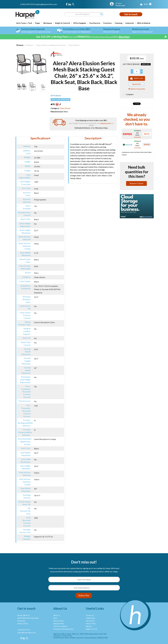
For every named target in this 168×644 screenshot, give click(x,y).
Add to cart (137, 78)
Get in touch (131, 14)
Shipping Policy (59, 624)
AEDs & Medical (144, 23)
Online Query (91, 618)
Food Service (95, 23)
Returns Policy (59, 621)
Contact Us (90, 615)
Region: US (90, 629)
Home (20, 45)
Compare (128, 95)
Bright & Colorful (63, 23)
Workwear (48, 23)
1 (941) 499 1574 (27, 4)
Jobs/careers (90, 621)
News (55, 618)
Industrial (130, 23)
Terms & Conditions (60, 626)
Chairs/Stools (74, 45)
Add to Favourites (137, 89)
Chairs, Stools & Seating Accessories (51, 45)
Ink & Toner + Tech (24, 23)
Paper (38, 23)
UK (96, 629)
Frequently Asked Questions (63, 629)
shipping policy (105, 123)
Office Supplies (80, 23)
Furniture (107, 23)
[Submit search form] (101, 14)
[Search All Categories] (84, 14)
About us (57, 615)
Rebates (89, 626)
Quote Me (136, 84)
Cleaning (119, 23)
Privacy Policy (91, 624)
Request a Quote (136, 183)
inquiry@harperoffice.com (46, 4)
